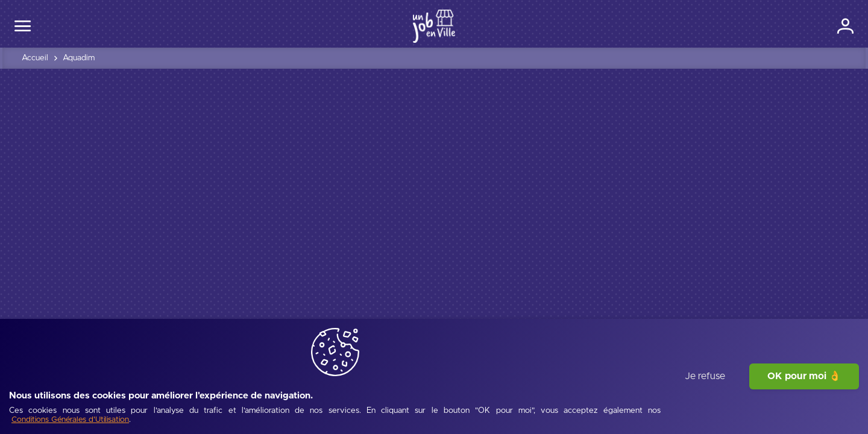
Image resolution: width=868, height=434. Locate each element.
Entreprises (541, 25)
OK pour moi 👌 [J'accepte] (804, 401)
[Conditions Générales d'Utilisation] (133, 413)
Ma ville (405, 25)
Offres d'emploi (469, 25)
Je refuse (705, 401)
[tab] (61, 271)
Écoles (596, 25)
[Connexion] (806, 25)
